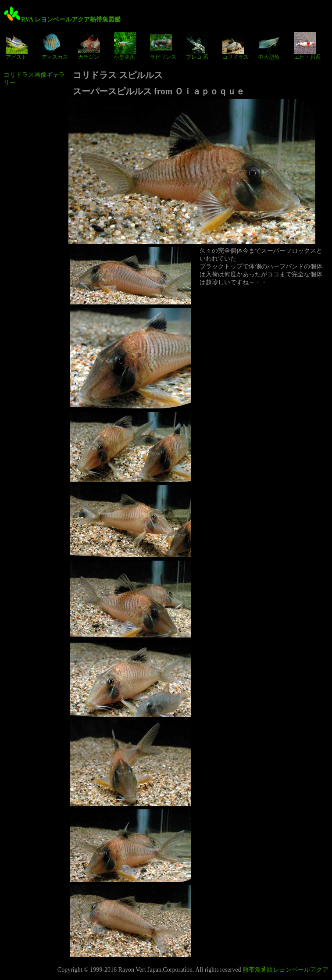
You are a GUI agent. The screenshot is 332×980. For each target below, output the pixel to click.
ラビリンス (163, 46)
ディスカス (55, 46)
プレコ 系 (197, 46)
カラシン (89, 46)
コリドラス (236, 46)
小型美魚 (125, 46)
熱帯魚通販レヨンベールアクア (286, 970)
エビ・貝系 (307, 46)
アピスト (17, 46)
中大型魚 (269, 46)
